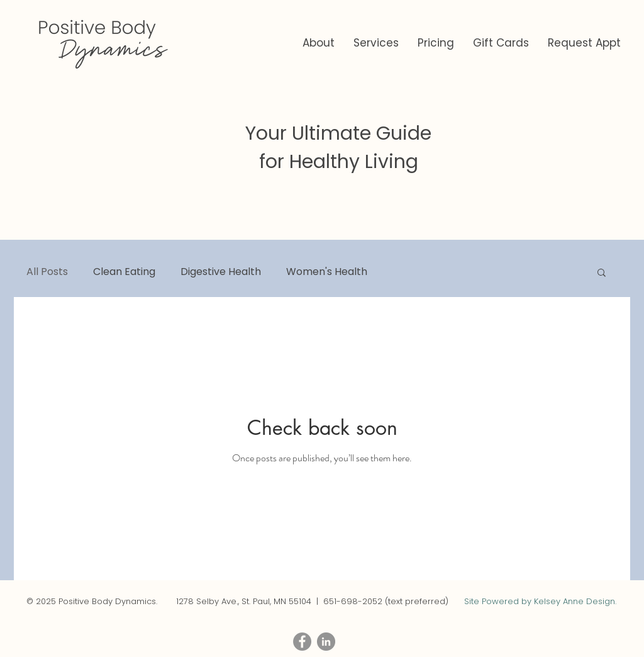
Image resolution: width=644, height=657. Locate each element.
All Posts (47, 272)
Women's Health (327, 272)
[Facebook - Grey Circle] (302, 642)
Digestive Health (221, 272)
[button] (376, 43)
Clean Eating (124, 272)
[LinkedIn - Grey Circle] (326, 642)
